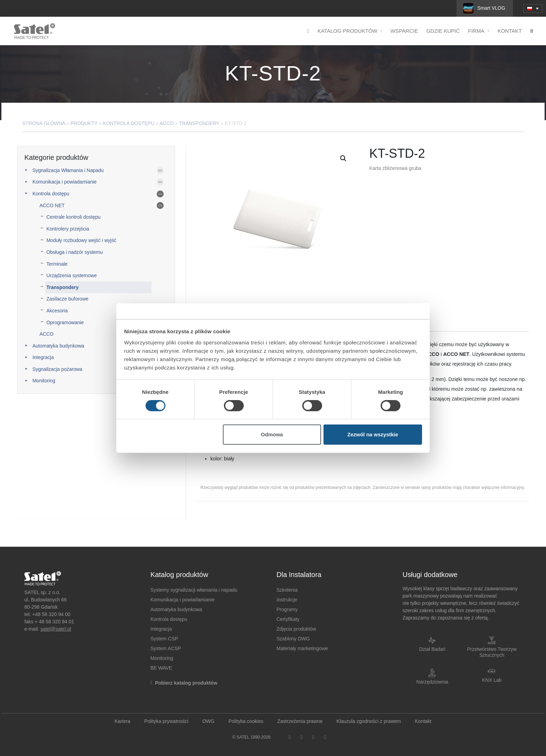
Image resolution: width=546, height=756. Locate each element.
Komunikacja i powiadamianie (64, 182)
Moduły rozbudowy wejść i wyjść (81, 240)
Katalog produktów (350, 31)
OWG (208, 721)
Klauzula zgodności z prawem (369, 721)
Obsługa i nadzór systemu (75, 252)
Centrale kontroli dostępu (73, 217)
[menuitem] (533, 9)
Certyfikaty (288, 619)
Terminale (57, 264)
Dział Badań (432, 649)
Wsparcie (404, 31)
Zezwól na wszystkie (373, 434)
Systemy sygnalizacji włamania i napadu (194, 590)
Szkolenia (287, 590)
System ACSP (166, 648)
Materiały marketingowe (302, 648)
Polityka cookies (246, 721)
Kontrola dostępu (129, 123)
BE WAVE (161, 668)
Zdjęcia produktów (296, 629)
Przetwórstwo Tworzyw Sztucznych (492, 652)
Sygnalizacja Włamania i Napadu (68, 170)
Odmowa (272, 434)
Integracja (43, 357)
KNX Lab (492, 680)
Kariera (122, 721)
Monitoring (44, 381)
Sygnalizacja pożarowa (57, 369)
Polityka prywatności (166, 721)
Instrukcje (287, 600)
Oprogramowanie (65, 322)
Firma (479, 31)
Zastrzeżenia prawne (300, 721)
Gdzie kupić (443, 31)
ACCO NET (52, 205)
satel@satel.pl (56, 629)
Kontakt (510, 31)
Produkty (84, 123)
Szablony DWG (293, 639)
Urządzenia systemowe (72, 275)
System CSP (164, 639)
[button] (343, 158)
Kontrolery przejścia (68, 229)
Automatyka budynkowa (58, 346)
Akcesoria (57, 311)
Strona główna (44, 123)
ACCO (166, 123)
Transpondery (199, 123)
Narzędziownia (432, 682)
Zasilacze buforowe (67, 299)
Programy (287, 609)
